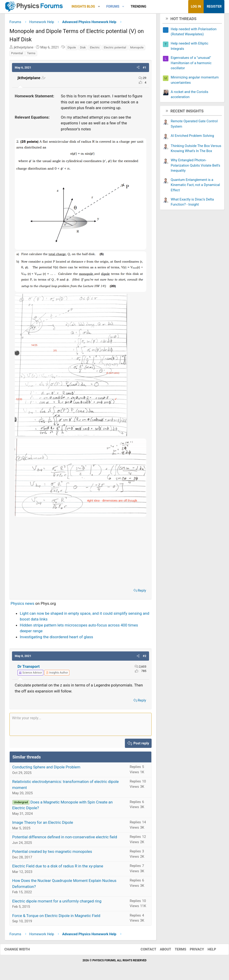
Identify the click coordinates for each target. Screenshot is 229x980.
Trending (138, 6)
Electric (95, 49)
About (161, 951)
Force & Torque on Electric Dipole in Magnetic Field (56, 917)
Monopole (137, 49)
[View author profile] (57, 674)
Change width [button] (22, 951)
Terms (31, 55)
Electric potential (115, 49)
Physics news (22, 605)
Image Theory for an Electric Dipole (43, 824)
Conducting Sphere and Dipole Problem (46, 769)
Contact (144, 951)
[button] (99, 7)
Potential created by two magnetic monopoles (52, 853)
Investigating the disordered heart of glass (56, 638)
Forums (113, 6)
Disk (83, 49)
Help (207, 951)
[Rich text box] (81, 726)
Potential (17, 55)
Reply (142, 592)
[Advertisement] (81, 554)
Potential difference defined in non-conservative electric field (65, 839)
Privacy (192, 951)
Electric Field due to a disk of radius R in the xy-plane (58, 868)
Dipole (72, 49)
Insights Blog (83, 6)
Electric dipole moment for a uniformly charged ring (57, 903)
